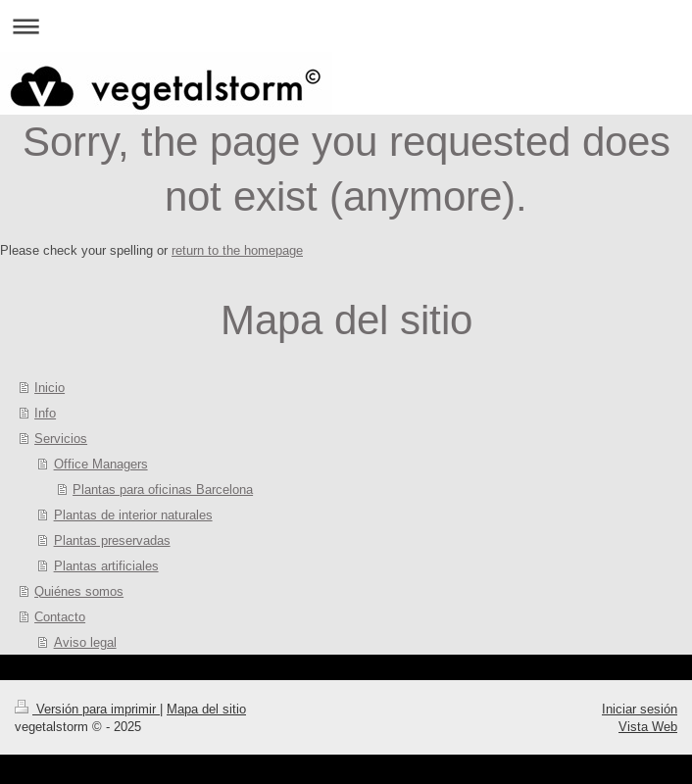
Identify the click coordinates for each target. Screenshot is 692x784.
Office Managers (101, 464)
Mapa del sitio (206, 709)
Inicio (49, 387)
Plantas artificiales (106, 565)
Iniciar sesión (640, 709)
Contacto (60, 616)
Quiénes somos (79, 591)
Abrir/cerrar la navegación (346, 26)
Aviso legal (85, 642)
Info (45, 413)
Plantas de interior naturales (133, 514)
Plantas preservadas (112, 540)
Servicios (61, 438)
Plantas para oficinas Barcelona (163, 489)
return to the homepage (237, 250)
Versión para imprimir (87, 709)
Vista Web (648, 726)
